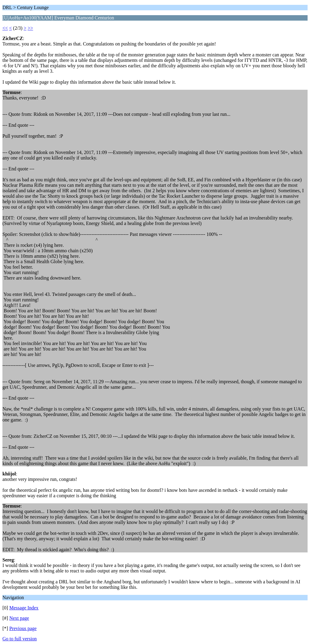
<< (5, 28)
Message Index (24, 608)
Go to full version (20, 639)
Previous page (23, 628)
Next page (19, 618)
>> (30, 28)
